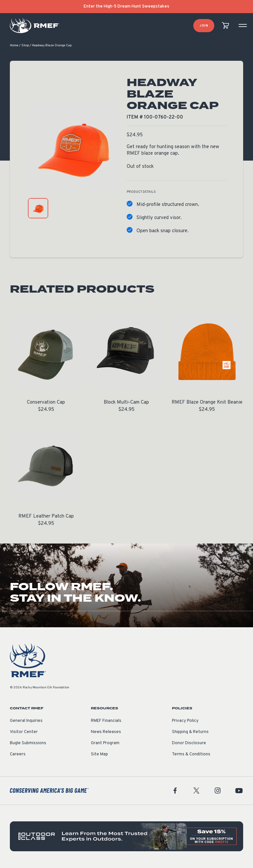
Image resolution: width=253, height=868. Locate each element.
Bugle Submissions (28, 744)
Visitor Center (24, 732)
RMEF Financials (106, 721)
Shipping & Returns (190, 732)
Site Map (99, 755)
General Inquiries (26, 721)
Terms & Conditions (191, 755)
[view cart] (225, 26)
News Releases (106, 732)
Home (14, 46)
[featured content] (126, 837)
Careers (18, 755)
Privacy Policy (185, 721)
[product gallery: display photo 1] (38, 209)
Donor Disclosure (189, 744)
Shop (25, 46)
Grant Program (105, 744)
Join (204, 26)
